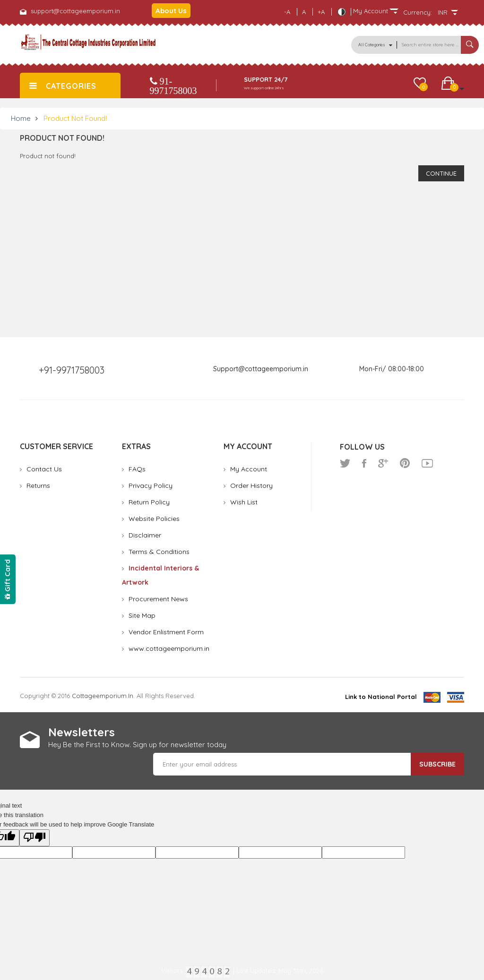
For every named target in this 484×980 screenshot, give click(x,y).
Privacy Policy (151, 486)
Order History (251, 486)
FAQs (137, 469)
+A (321, 12)
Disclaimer (145, 535)
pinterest (405, 463)
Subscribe (437, 764)
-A (287, 12)
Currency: (418, 12)
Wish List (244, 502)
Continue (441, 173)
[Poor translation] (35, 838)
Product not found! (75, 118)
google (383, 463)
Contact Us (44, 469)
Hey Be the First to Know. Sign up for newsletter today (137, 745)
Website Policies (154, 519)
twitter (345, 463)
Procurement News (158, 599)
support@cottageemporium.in (75, 11)
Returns (38, 486)
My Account (249, 469)
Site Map (142, 615)
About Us (171, 11)
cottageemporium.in (103, 696)
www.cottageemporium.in (169, 648)
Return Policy (149, 502)
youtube (427, 463)
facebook (364, 463)
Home (21, 118)
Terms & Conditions (159, 552)
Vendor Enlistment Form (166, 632)
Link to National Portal (381, 697)
